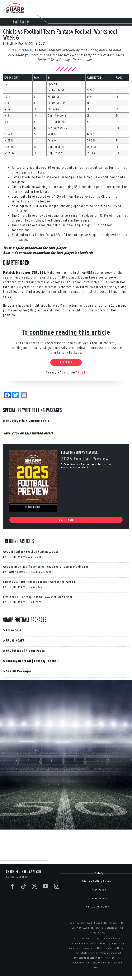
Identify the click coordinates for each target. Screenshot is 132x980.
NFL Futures (14, 651)
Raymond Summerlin (20, 572)
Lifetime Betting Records (98, 881)
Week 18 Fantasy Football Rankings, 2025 (31, 552)
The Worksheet (22, 50)
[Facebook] (13, 886)
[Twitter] (35, 886)
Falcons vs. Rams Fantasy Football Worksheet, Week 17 (40, 582)
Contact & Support (17, 877)
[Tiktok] (24, 886)
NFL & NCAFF (15, 640)
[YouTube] (46, 886)
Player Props (35, 651)
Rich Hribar (15, 43)
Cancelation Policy (98, 907)
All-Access (13, 630)
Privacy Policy (97, 890)
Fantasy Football (46, 661)
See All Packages (19, 671)
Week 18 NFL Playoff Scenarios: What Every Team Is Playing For (46, 567)
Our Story (97, 873)
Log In (82, 372)
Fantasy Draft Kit (19, 661)
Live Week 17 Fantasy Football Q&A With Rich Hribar (38, 597)
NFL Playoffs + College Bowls (27, 421)
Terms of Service (98, 898)
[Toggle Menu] (125, 9)
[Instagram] (57, 886)
